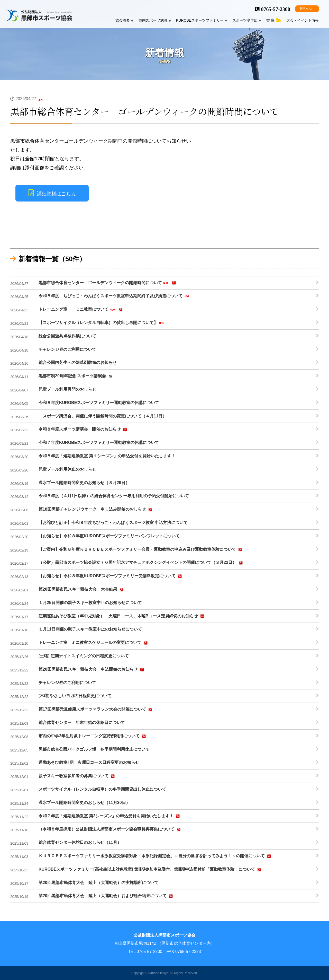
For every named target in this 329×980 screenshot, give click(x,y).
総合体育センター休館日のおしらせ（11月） (80, 842)
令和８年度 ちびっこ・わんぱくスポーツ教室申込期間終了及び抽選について (114, 296)
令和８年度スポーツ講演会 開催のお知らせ (84, 430)
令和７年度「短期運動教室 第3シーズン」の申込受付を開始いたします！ (110, 816)
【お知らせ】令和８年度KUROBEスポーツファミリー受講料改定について (111, 576)
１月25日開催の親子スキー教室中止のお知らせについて (90, 603)
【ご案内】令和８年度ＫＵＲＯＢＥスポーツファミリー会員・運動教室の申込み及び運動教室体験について (141, 549)
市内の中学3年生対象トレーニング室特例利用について (93, 736)
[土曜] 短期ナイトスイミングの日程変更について (84, 656)
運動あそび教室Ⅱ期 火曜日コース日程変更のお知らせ (89, 762)
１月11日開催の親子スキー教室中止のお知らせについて (90, 629)
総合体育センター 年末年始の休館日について (82, 723)
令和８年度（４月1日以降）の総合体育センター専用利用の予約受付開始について (114, 496)
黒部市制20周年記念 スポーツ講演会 (76, 376)
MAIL (307, 9)
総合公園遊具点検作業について (67, 336)
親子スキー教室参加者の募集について (77, 776)
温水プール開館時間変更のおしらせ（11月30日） (84, 803)
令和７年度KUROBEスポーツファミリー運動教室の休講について (99, 443)
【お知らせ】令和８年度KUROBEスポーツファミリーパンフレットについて (109, 536)
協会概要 (124, 20)
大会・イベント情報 (303, 20)
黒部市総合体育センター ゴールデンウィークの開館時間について (108, 283)
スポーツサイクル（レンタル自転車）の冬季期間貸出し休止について (102, 789)
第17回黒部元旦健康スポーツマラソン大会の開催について (96, 710)
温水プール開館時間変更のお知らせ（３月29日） (84, 483)
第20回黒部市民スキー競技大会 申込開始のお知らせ (92, 670)
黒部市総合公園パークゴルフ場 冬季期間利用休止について (94, 749)
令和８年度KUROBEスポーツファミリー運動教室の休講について (99, 403)
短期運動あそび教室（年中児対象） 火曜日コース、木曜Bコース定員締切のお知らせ (122, 616)
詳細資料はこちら (56, 194)
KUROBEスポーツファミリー (202, 20)
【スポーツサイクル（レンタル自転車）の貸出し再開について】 (102, 323)
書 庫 (274, 20)
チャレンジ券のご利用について (67, 349)
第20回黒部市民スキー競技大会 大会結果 (82, 590)
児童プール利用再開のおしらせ (67, 389)
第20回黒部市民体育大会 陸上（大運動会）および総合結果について (106, 896)
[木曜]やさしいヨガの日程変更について (75, 696)
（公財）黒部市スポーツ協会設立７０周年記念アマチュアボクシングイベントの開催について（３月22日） (141, 563)
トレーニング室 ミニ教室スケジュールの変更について (94, 643)
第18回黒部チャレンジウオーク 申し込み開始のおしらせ (96, 510)
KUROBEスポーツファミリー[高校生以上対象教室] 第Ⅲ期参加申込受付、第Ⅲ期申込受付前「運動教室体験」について (151, 870)
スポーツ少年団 (247, 20)
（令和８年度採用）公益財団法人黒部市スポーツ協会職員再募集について (110, 829)
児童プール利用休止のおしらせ (67, 469)
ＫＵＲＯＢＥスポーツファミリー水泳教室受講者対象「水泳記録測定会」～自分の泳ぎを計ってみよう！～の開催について (156, 856)
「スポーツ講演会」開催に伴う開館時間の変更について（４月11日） (103, 416)
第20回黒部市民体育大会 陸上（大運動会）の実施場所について (98, 883)
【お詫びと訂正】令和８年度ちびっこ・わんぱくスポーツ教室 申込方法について (113, 523)
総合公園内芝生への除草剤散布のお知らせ (78, 362)
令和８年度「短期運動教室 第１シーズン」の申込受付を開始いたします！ (107, 456)
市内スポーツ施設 (155, 20)
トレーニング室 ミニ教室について (81, 310)
